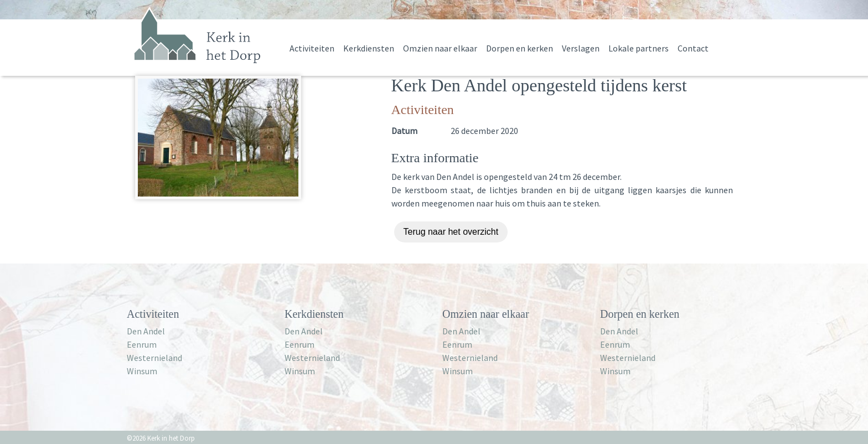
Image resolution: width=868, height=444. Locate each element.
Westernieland (154, 358)
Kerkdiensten (369, 48)
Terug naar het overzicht (451, 232)
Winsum (142, 371)
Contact (693, 48)
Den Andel (146, 331)
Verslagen (581, 48)
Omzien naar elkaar (440, 48)
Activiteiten (312, 48)
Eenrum (142, 344)
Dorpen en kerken (520, 48)
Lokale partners (639, 48)
